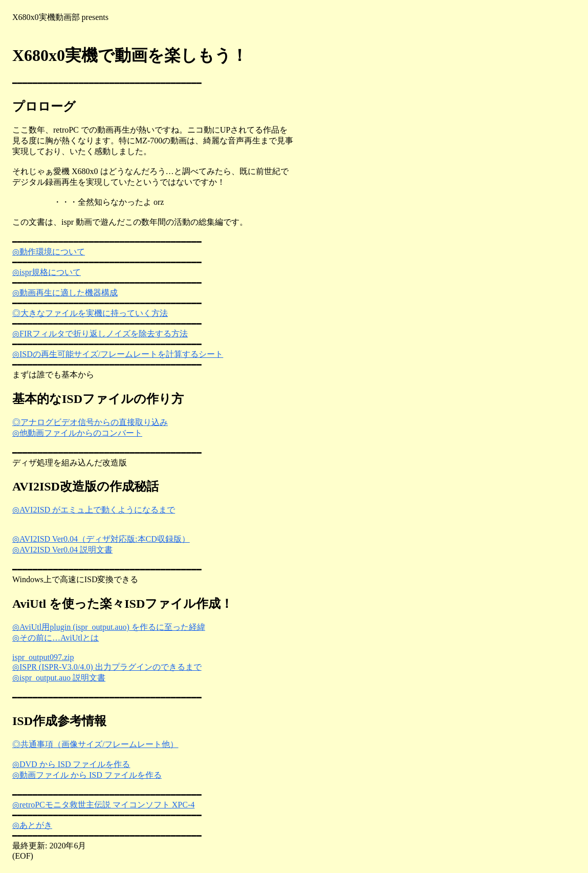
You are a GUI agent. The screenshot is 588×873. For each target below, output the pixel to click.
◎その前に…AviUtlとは (56, 638)
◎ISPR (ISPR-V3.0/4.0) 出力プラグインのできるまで (107, 667)
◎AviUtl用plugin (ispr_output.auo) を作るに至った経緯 (109, 627)
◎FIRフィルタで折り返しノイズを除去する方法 (100, 334)
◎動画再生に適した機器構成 (65, 293)
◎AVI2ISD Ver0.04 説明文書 (62, 550)
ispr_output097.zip (43, 657)
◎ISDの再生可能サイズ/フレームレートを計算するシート (118, 354)
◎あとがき (32, 825)
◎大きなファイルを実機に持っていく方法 (90, 313)
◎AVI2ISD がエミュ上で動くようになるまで (94, 510)
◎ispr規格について (47, 272)
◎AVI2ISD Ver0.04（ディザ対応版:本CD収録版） (101, 539)
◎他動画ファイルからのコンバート (77, 433)
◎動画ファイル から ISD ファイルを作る (87, 775)
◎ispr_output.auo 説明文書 (59, 678)
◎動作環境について (49, 252)
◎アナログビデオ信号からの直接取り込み (90, 422)
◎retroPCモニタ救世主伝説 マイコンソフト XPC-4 (103, 805)
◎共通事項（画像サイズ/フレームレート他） (95, 744)
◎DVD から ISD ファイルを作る (71, 764)
